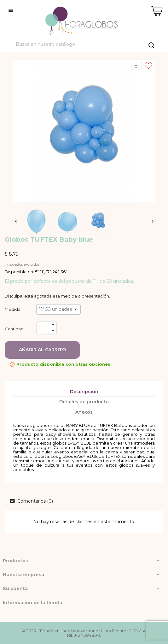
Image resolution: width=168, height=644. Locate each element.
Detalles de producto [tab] (84, 402)
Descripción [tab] (84, 392)
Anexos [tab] (84, 412)
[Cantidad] (43, 328)
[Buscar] (85, 44)
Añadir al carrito (42, 350)
